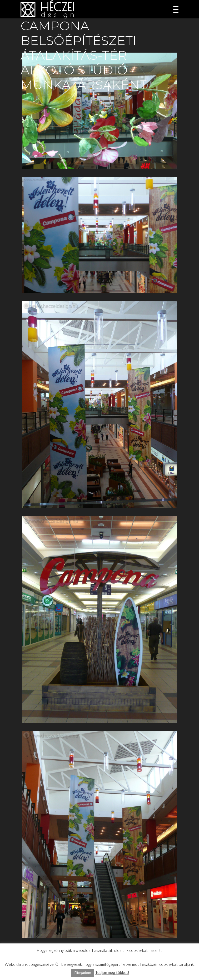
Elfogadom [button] (83, 973)
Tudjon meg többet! (112, 972)
